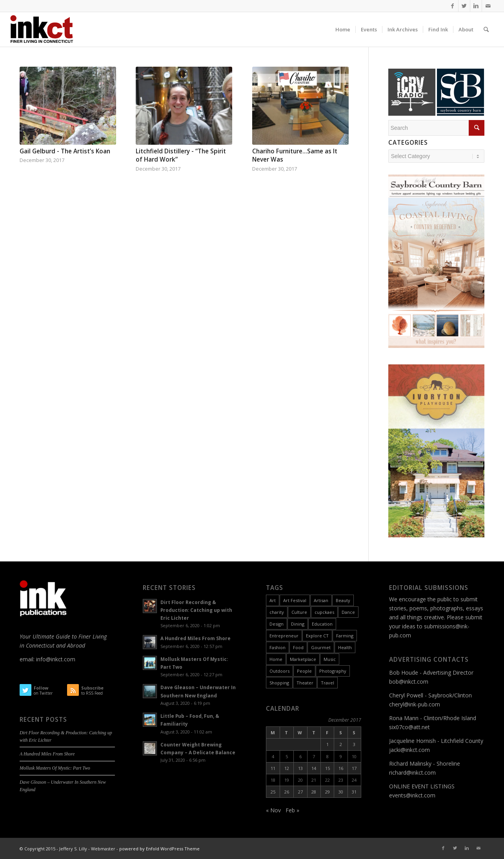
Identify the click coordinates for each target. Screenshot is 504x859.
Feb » (292, 810)
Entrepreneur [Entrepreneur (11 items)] (284, 636)
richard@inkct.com (412, 773)
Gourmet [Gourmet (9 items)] (321, 647)
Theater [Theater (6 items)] (305, 683)
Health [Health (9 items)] (345, 647)
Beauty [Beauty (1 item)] (343, 600)
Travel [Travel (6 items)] (328, 683)
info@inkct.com (56, 659)
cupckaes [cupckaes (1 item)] (324, 612)
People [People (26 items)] (304, 671)
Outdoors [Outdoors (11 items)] (279, 671)
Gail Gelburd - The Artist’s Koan (65, 151)
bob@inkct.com (409, 682)
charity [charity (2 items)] (277, 612)
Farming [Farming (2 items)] (345, 636)
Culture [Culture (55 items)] (299, 612)
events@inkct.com (412, 795)
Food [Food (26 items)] (298, 647)
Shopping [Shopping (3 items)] (279, 683)
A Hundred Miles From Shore (47, 754)
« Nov (273, 810)
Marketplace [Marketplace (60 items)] (303, 659)
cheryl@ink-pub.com (415, 704)
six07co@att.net (409, 727)
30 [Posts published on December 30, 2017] (341, 792)
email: (28, 659)
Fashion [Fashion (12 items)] (277, 647)
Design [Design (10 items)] (277, 624)
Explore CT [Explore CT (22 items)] (317, 636)
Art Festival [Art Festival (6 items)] (295, 600)
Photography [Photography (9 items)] (333, 671)
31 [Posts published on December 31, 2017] (354, 792)
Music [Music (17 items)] (330, 659)
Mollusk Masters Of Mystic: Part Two (55, 768)
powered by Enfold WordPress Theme (159, 849)
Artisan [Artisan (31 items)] (321, 600)
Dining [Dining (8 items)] (298, 624)
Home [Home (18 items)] (276, 659)
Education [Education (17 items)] (322, 624)
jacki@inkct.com (409, 750)
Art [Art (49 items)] (273, 600)
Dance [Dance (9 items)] (348, 612)
